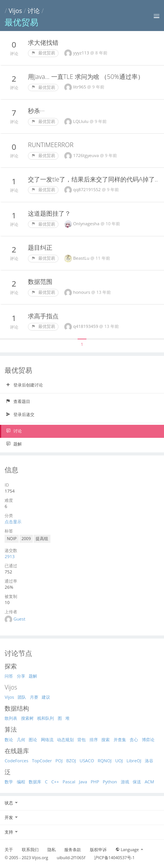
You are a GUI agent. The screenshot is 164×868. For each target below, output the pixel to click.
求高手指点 (43, 316)
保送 (137, 782)
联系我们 (30, 850)
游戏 (125, 782)
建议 (46, 697)
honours (82, 292)
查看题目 (18, 401)
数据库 (35, 782)
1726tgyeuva (86, 155)
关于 (9, 850)
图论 (33, 739)
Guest (19, 619)
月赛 (34, 697)
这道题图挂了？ (49, 213)
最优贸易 (43, 53)
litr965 (80, 87)
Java (83, 782)
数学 (9, 782)
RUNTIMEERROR (51, 145)
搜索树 (27, 718)
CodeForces (16, 761)
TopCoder (42, 761)
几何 (21, 739)
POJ (59, 761)
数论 (9, 739)
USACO (87, 761)
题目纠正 (40, 247)
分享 (21, 676)
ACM (149, 782)
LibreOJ (134, 761)
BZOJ (71, 761)
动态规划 (65, 739)
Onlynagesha (87, 224)
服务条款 (73, 850)
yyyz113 (82, 53)
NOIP (12, 539)
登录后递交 (20, 414)
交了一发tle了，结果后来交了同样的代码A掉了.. (93, 179)
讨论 (34, 11)
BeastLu (82, 258)
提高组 (42, 539)
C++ (55, 782)
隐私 (52, 850)
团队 (22, 697)
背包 (81, 739)
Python (110, 782)
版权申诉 (98, 850)
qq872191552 (87, 189)
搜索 (106, 739)
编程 (21, 782)
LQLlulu (81, 121)
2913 (10, 556)
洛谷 (149, 761)
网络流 (47, 739)
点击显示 (13, 522)
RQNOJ (105, 761)
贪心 (134, 739)
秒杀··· (36, 111)
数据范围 (40, 282)
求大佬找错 (43, 43)
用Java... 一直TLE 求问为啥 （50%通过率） (86, 77)
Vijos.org (40, 858)
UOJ (119, 761)
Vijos (15, 11)
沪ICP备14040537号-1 (114, 858)
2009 (26, 539)
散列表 (11, 718)
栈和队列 (45, 718)
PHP (95, 782)
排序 (94, 739)
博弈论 (148, 739)
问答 (9, 676)
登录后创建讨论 (24, 385)
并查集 (120, 739)
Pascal (69, 782)
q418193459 (86, 326)
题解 (14, 444)
